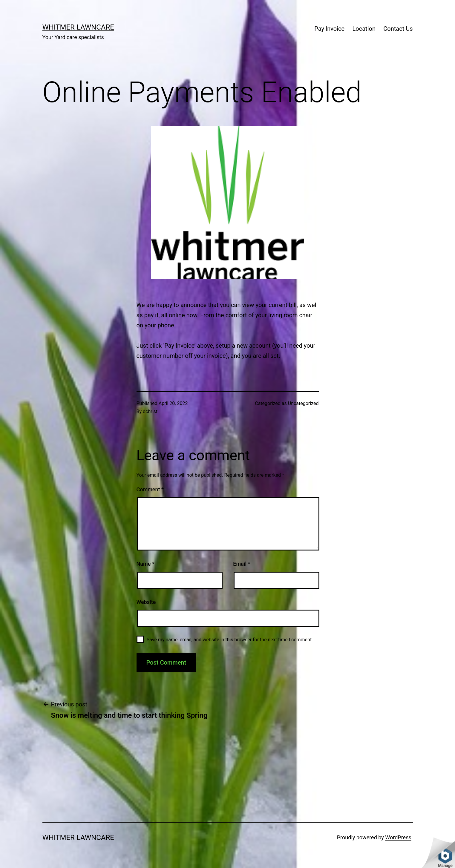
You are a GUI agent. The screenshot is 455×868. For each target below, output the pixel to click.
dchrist (150, 411)
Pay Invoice (329, 29)
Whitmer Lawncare (78, 27)
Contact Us (398, 29)
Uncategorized (303, 403)
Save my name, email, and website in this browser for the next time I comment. (230, 640)
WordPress (398, 837)
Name (145, 564)
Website (146, 602)
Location (364, 29)
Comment (150, 489)
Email (242, 564)
